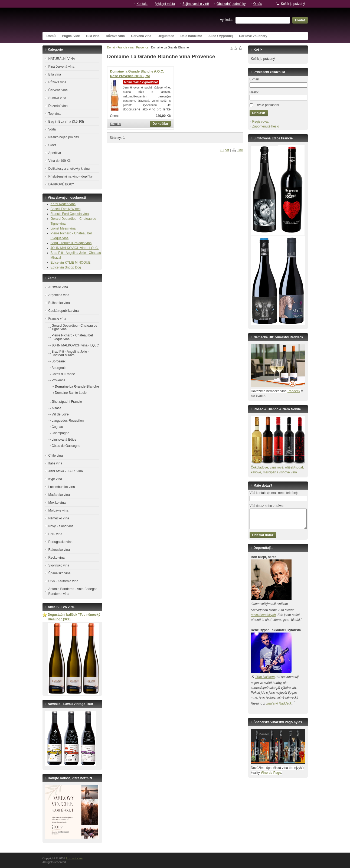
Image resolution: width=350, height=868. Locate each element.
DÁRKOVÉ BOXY (61, 184)
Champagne (60, 433)
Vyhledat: (227, 20)
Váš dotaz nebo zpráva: (267, 506)
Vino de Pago (271, 773)
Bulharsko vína (59, 303)
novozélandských (263, 615)
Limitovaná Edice (64, 440)
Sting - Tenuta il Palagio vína (71, 243)
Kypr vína (55, 479)
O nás (258, 4)
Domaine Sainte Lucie (71, 393)
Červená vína (141, 36)
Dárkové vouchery (253, 36)
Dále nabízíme (191, 36)
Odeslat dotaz (263, 535)
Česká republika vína (64, 311)
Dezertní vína (58, 106)
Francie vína (125, 47)
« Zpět (224, 150)
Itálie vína (55, 463)
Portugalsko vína (60, 542)
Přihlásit (259, 113)
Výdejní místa (165, 4)
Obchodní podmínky (231, 4)
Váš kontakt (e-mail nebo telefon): (274, 493)
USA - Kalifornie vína (63, 581)
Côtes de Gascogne (66, 446)
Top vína (55, 114)
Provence (142, 47)
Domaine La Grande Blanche (77, 386)
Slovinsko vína (59, 565)
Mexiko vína (57, 503)
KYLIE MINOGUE (78, 263)
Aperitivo (55, 153)
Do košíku (160, 124)
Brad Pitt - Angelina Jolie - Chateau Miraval (70, 353)
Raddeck (294, 391)
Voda (52, 129)
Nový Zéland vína (61, 526)
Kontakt (142, 4)
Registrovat (261, 122)
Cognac (57, 427)
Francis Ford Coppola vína (70, 214)
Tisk (240, 150)
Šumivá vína (57, 98)
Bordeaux (59, 361)
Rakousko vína (59, 550)
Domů (51, 36)
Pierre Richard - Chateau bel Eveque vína (72, 337)
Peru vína (55, 534)
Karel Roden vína (63, 204)
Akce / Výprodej (221, 36)
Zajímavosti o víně (196, 4)
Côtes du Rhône (63, 374)
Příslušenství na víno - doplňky (71, 176)
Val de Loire (60, 414)
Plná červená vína (61, 67)
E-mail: (255, 79)
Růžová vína (115, 36)
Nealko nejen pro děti (64, 137)
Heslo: (254, 92)
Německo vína (59, 518)
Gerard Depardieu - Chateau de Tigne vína (75, 327)
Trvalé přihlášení (267, 105)
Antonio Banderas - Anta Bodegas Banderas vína (73, 591)
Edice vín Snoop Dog (66, 267)
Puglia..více (71, 36)
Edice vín (58, 263)
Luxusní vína (83, 20)
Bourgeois (59, 368)
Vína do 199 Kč (60, 161)
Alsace (57, 408)
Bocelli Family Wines (66, 209)
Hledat (300, 20)
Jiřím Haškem (265, 677)
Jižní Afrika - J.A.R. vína (66, 471)
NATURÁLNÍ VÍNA (62, 59)
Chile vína (56, 456)
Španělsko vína (60, 573)
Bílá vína (93, 36)
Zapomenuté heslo (266, 126)
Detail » (116, 124)
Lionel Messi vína (63, 228)
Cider (52, 145)
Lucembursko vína (62, 487)
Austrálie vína (58, 287)
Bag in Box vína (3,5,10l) (66, 122)
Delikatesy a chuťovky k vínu (69, 169)
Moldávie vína (58, 510)
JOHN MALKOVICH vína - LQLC (75, 248)
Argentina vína (59, 295)
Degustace (166, 36)
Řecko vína (57, 558)
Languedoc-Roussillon (68, 421)
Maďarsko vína (59, 495)
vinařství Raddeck (279, 703)
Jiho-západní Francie (67, 402)
